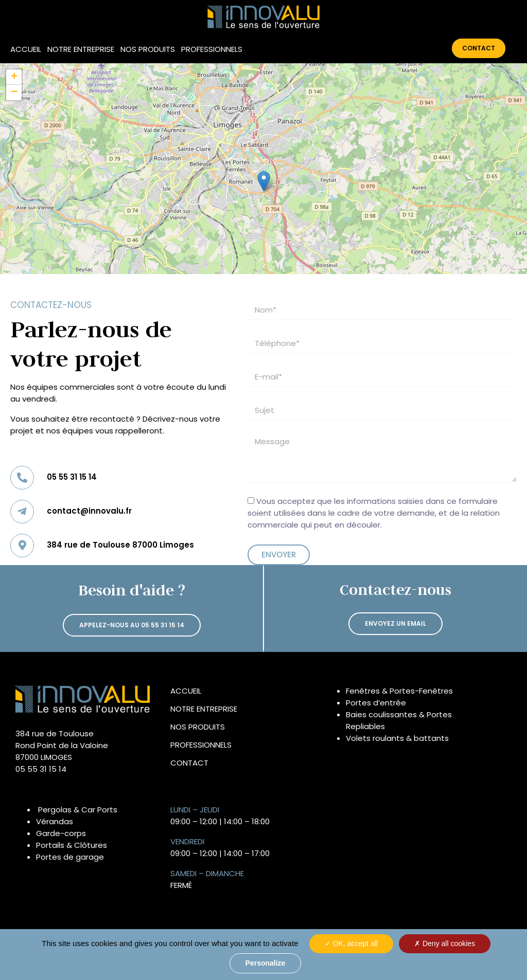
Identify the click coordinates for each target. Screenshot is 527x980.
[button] (264, 181)
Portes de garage (70, 857)
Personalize (266, 963)
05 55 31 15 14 (72, 477)
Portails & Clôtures (72, 845)
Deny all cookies (445, 943)
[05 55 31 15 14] (22, 478)
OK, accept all (351, 943)
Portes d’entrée (376, 703)
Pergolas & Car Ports (78, 810)
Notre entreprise (81, 49)
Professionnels (212, 49)
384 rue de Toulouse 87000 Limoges (120, 545)
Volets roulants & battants (397, 738)
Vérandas (55, 821)
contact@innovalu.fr (89, 511)
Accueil (26, 49)
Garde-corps (61, 833)
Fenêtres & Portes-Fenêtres (399, 691)
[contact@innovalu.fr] (22, 512)
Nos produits (148, 49)
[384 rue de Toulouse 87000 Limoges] (22, 546)
